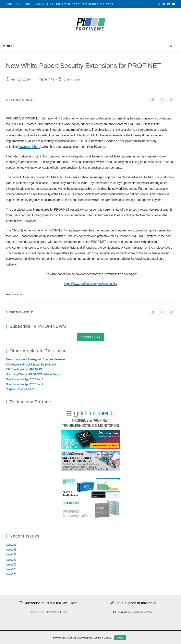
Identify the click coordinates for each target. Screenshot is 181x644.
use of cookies (104, 638)
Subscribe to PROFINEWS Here (48, 603)
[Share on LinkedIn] (152, 100)
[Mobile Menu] (9, 46)
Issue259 (11, 545)
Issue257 (11, 554)
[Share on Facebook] (171, 100)
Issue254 (11, 569)
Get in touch (120, 612)
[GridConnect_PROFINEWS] (90, 417)
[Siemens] (90, 509)
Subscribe (90, 337)
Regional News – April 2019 (22, 389)
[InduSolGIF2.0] (90, 488)
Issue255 (11, 564)
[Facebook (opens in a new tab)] (164, 4)
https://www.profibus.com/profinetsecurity (90, 284)
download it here (29, 147)
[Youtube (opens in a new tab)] (173, 4)
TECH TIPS (47, 80)
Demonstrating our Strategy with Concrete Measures (36, 359)
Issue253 (11, 574)
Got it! (120, 638)
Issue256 (11, 560)
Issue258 (11, 550)
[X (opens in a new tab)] (159, 4)
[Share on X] (162, 100)
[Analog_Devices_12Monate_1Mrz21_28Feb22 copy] (90, 461)
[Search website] (171, 46)
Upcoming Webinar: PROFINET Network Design (33, 374)
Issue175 (17, 294)
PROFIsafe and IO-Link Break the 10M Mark (31, 365)
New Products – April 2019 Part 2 (25, 384)
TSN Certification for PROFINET (24, 369)
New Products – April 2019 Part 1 (25, 379)
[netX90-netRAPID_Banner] (90, 439)
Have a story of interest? (133, 603)
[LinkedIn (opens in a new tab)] (169, 4)
